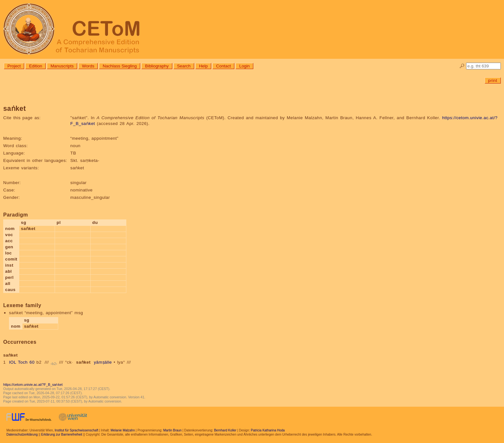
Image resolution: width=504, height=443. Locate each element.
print (493, 80)
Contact (223, 66)
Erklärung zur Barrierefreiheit (62, 434)
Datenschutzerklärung (22, 434)
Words (88, 66)
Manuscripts (62, 66)
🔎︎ (462, 66)
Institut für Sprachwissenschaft (76, 430)
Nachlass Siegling (120, 66)
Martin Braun (172, 430)
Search (184, 66)
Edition (36, 66)
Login (244, 66)
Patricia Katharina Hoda (268, 430)
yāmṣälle (103, 362)
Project (14, 66)
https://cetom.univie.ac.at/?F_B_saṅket (33, 385)
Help (203, 66)
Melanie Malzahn (123, 430)
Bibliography (157, 66)
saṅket (83, 362)
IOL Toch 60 (22, 362)
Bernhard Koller (225, 430)
